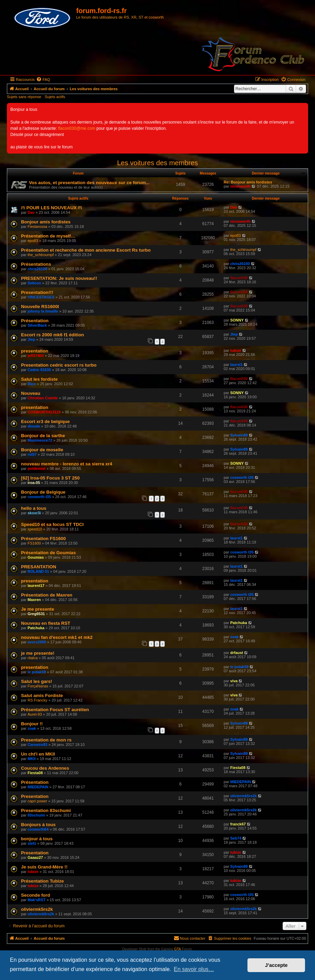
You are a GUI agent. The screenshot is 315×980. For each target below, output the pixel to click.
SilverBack (37, 325)
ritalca (33, 658)
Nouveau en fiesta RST (46, 623)
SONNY (237, 320)
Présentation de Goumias (48, 553)
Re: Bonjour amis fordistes (248, 182)
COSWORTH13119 (44, 412)
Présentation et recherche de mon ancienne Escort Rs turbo (86, 250)
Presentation (35, 796)
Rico (32, 384)
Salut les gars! (37, 681)
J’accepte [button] (276, 965)
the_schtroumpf (41, 255)
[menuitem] (43, 80)
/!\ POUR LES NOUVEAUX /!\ (52, 208)
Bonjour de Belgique (43, 492)
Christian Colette (43, 398)
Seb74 (236, 838)
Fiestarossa (37, 226)
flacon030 (239, 278)
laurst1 (236, 365)
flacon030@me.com (77, 128)
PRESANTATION (39, 567)
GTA (177, 949)
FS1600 (34, 543)
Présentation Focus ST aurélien (55, 710)
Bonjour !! (32, 724)
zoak (234, 637)
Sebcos (34, 283)
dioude (34, 426)
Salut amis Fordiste (42, 696)
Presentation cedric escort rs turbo (59, 365)
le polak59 (37, 672)
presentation (35, 351)
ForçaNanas (38, 686)
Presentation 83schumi (46, 810)
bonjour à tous (37, 839)
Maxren (34, 600)
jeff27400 (36, 356)
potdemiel (37, 468)
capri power (37, 801)
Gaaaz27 (35, 857)
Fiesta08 (35, 773)
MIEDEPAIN (38, 787)
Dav (31, 212)
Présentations (36, 264)
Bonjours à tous (38, 825)
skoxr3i (34, 513)
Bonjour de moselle (42, 450)
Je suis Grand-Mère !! (44, 867)
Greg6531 (36, 614)
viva (234, 681)
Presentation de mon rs (46, 740)
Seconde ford (35, 895)
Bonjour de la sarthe (43, 436)
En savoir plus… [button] (194, 969)
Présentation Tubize (42, 881)
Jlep (31, 339)
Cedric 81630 (39, 370)
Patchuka (36, 628)
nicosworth (240, 186)
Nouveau (31, 393)
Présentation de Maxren (47, 595)
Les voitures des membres (158, 163)
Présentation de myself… (48, 236)
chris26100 (37, 269)
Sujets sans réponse (24, 97)
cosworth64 (38, 829)
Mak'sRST (37, 900)
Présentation (35, 321)
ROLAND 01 (38, 571)
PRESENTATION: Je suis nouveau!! (59, 278)
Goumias (36, 557)
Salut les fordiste (39, 379)
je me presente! (38, 653)
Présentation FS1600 (43, 539)
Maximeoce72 (40, 440)
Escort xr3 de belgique (45, 421)
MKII (32, 759)
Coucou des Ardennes (45, 768)
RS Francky (37, 700)
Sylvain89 (239, 435)
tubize (236, 350)
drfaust (237, 653)
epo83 (33, 241)
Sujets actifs (55, 97)
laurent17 (36, 586)
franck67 (238, 824)
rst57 (32, 454)
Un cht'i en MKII (38, 754)
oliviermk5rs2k (243, 796)
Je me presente (38, 609)
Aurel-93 (35, 714)
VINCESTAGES (41, 297)
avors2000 (37, 642)
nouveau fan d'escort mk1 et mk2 (57, 637)
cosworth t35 (242, 477)
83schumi (36, 815)
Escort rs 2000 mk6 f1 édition (53, 335)
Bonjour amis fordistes (46, 222)
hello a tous (34, 508)
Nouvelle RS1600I (40, 307)
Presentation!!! (37, 292)
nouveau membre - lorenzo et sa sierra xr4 (67, 464)
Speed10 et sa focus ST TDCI (52, 524)
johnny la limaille (43, 311)
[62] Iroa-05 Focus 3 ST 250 (50, 478)
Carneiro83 (37, 745)
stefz (32, 843)
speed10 (35, 529)
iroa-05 (34, 483)
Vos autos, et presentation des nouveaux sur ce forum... (89, 183)
